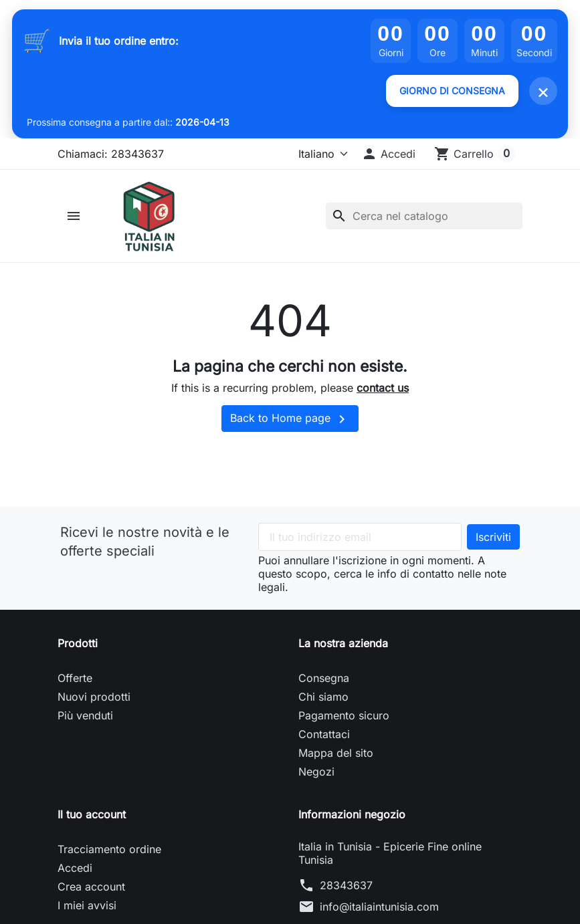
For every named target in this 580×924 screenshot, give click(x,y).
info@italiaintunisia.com (379, 907)
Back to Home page (290, 419)
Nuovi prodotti (94, 697)
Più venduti (85, 715)
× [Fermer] (543, 91)
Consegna (324, 678)
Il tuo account (92, 814)
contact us (383, 388)
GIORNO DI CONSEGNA (452, 91)
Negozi (316, 772)
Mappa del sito (336, 753)
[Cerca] (424, 216)
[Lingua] (317, 154)
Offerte (75, 678)
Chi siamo (323, 697)
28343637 (346, 885)
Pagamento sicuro (344, 715)
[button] (388, 154)
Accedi (75, 868)
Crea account (91, 887)
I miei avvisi (87, 905)
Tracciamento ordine (109, 849)
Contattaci (324, 734)
